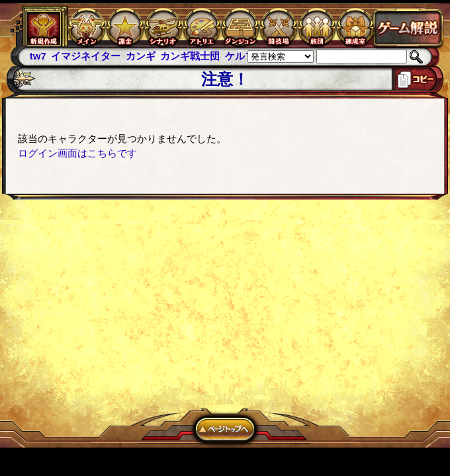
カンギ (141, 56)
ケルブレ (245, 56)
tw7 (38, 56)
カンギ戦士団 (190, 56)
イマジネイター (86, 56)
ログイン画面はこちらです (77, 153)
